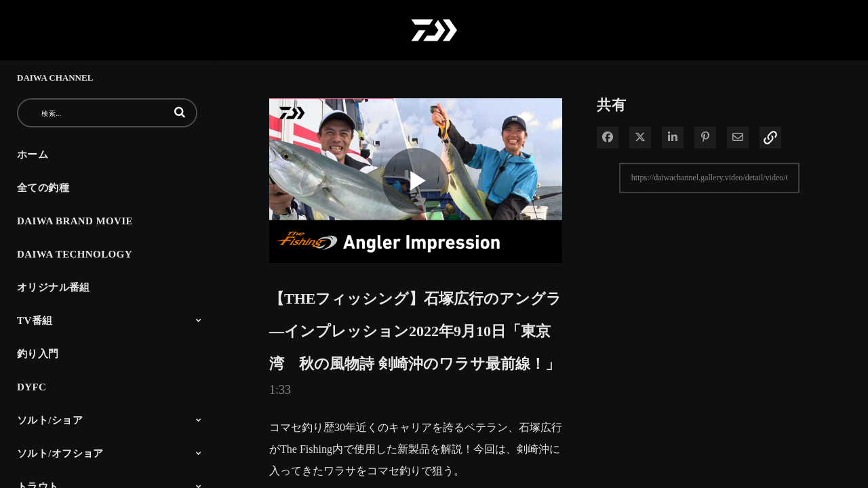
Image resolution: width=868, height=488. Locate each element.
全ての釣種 (43, 188)
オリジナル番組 (54, 287)
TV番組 (35, 321)
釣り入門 (38, 354)
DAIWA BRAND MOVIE (75, 221)
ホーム (33, 155)
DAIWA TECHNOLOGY (75, 254)
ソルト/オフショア (60, 453)
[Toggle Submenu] (199, 320)
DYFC (32, 387)
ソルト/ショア (50, 420)
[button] (180, 112)
